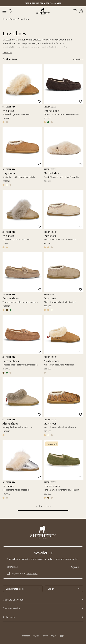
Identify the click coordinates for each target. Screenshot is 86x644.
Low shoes (24, 19)
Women (14, 19)
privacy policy (32, 573)
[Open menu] (4, 11)
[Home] (43, 11)
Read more (7, 52)
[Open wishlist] (75, 11)
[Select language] (64, 589)
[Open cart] (82, 11)
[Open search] (11, 11)
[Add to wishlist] (39, 102)
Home (5, 19)
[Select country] (23, 589)
